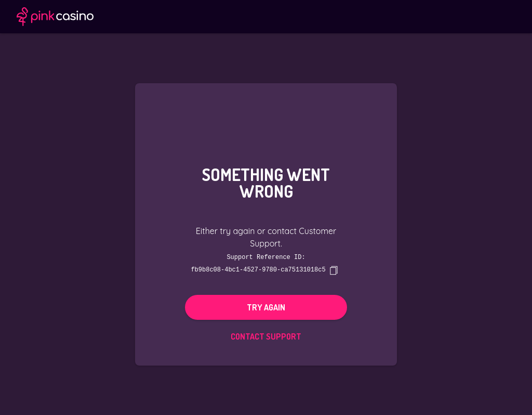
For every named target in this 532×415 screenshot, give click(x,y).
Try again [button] (266, 307)
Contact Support (266, 336)
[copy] (334, 270)
